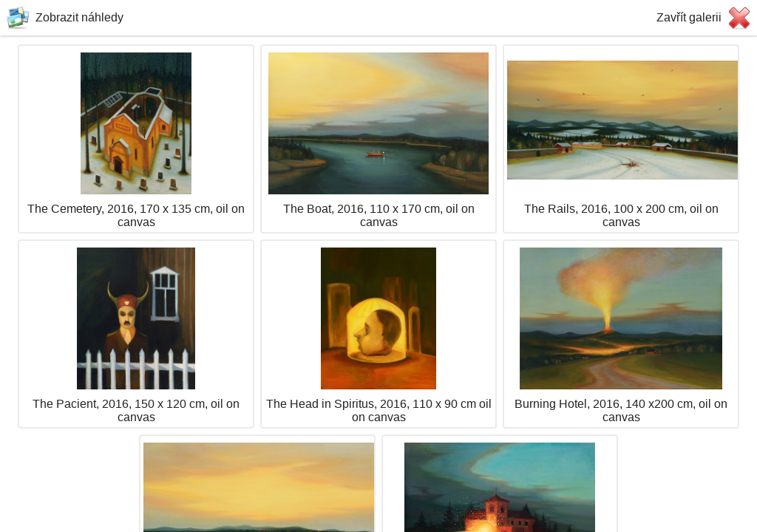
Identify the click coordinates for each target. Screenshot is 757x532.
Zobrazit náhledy (79, 17)
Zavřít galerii (689, 17)
